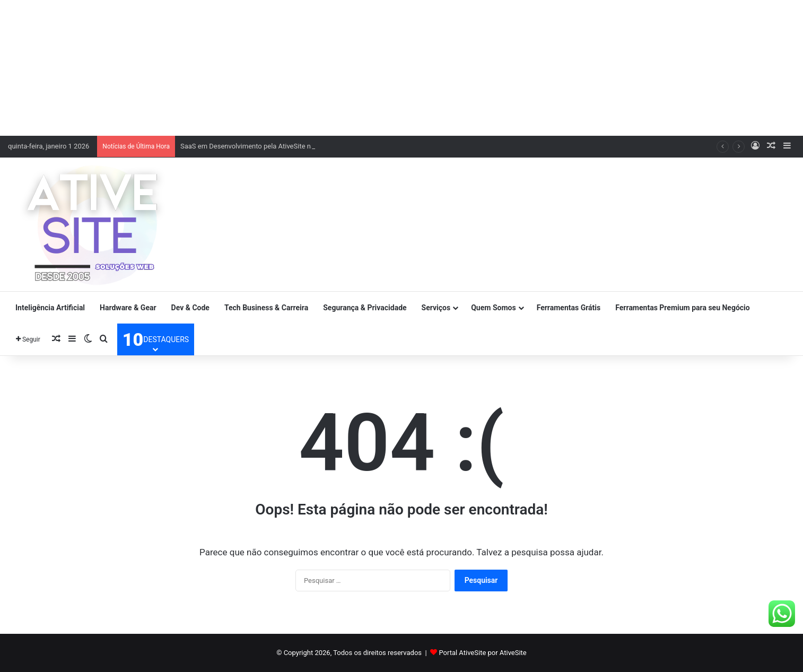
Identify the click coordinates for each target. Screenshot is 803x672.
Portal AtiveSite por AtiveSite (482, 653)
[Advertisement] (401, 66)
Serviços (436, 308)
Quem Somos (493, 308)
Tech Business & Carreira (266, 308)
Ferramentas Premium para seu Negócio (682, 308)
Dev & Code (190, 308)
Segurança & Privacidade (365, 308)
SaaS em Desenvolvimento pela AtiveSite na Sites (256, 146)
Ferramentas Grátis (569, 308)
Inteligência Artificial (50, 308)
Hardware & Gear (128, 308)
